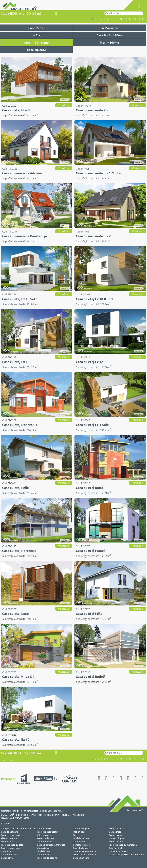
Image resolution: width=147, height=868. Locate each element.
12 (130, 19)
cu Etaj (37, 35)
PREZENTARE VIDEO (11, 818)
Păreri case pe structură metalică (126, 855)
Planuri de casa (9, 838)
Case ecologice (81, 828)
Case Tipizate (36, 50)
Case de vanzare (9, 832)
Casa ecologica (117, 838)
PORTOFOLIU (45, 815)
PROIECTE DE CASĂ (26, 815)
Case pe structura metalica (51, 845)
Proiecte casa (116, 841)
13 (134, 19)
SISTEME (66, 815)
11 (126, 19)
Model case (7, 841)
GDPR (43, 811)
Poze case (78, 835)
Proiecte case (116, 828)
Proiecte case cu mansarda (123, 845)
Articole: (6, 823)
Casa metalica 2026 (119, 851)
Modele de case (81, 838)
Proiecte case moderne (85, 855)
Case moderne (45, 841)
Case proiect (116, 848)
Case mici (6, 851)
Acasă (61, 811)
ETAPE (57, 815)
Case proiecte (44, 828)
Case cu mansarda (10, 848)
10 (121, 19)
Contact (52, 811)
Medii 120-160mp (37, 42)
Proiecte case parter (48, 832)
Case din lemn (80, 848)
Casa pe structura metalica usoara (19, 828)
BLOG (27, 818)
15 (143, 19)
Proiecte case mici (10, 835)
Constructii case (81, 845)
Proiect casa (115, 835)
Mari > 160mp (110, 42)
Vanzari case (43, 848)
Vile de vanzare (45, 835)
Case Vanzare (44, 855)
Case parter (115, 832)
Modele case (44, 851)
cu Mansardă (109, 28)
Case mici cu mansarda (85, 851)
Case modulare (9, 855)
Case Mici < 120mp (110, 35)
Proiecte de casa (46, 838)
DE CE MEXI (8, 815)
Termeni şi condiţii (10, 811)
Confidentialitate (30, 811)
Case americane (81, 858)
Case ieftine (79, 841)
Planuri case (79, 832)
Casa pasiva (7, 858)
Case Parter (37, 28)
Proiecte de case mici (48, 858)
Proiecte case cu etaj (12, 845)
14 (139, 19)
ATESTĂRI (78, 815)
